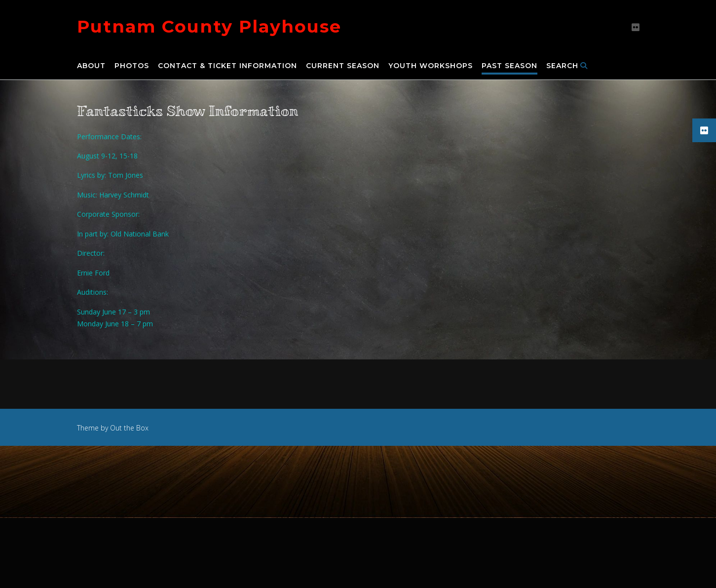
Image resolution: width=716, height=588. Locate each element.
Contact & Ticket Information (227, 66)
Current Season (343, 66)
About (91, 66)
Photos (132, 66)
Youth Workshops (431, 66)
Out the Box (129, 428)
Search (567, 66)
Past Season (509, 66)
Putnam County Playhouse (209, 26)
